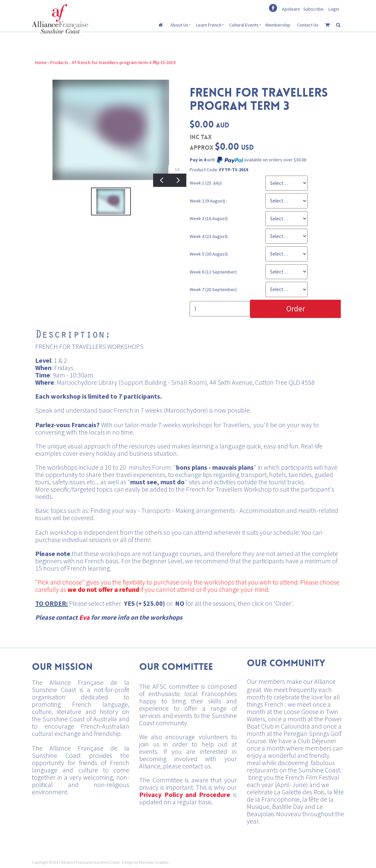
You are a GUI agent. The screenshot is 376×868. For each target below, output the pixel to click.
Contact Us (308, 25)
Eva (84, 617)
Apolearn (291, 9)
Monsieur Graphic (154, 862)
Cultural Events (244, 25)
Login (334, 9)
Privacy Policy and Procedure (185, 794)
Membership (278, 25)
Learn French (209, 25)
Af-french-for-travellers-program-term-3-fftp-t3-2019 (124, 62)
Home (41, 62)
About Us (179, 25)
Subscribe (313, 9)
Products (59, 62)
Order (296, 309)
